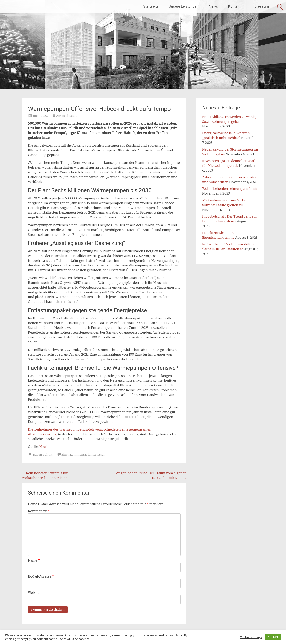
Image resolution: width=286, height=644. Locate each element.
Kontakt (234, 6)
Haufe (44, 447)
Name (34, 560)
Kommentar (39, 511)
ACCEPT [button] (273, 637)
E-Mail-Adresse (41, 576)
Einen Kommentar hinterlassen (83, 455)
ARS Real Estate (67, 116)
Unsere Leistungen (184, 6)
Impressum (260, 6)
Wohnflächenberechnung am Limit (230, 189)
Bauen (37, 455)
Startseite (151, 6)
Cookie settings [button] (251, 637)
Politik (48, 455)
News (213, 6)
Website (34, 593)
